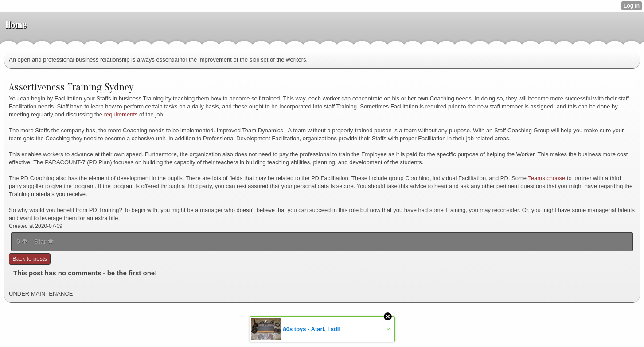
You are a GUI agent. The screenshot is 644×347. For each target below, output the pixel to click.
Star (44, 242)
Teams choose (546, 178)
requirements (121, 114)
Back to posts (30, 259)
